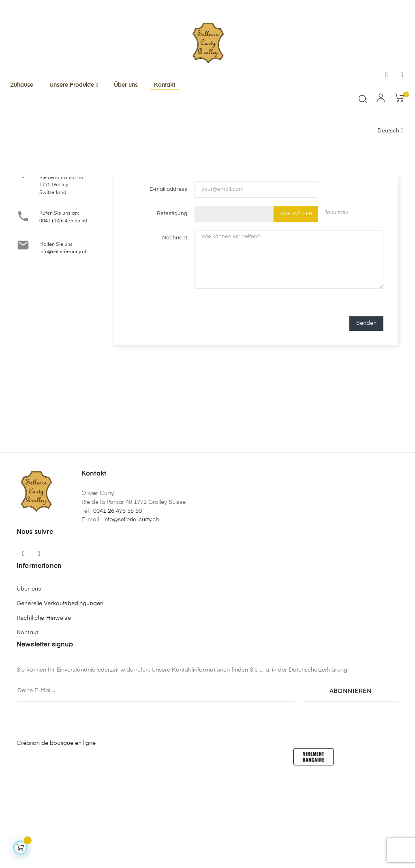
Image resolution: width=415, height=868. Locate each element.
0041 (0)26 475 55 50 (63, 309)
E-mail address (168, 278)
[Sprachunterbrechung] (390, 131)
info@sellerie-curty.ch (63, 340)
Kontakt (27, 721)
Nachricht (175, 326)
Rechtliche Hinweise (44, 706)
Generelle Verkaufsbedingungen (60, 692)
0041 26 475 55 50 (118, 599)
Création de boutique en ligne (56, 831)
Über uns (29, 677)
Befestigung (172, 302)
